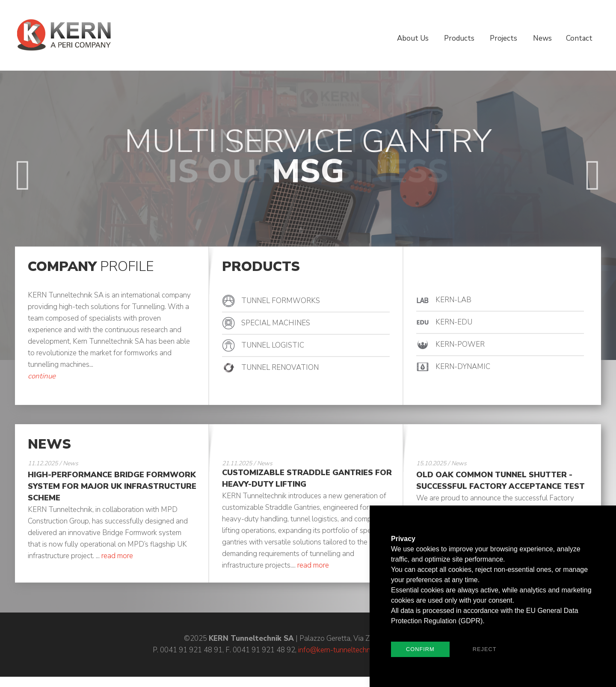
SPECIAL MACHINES (276, 323)
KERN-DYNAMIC (463, 367)
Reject (485, 649)
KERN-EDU (454, 322)
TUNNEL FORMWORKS (281, 301)
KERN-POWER (460, 344)
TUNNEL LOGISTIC (273, 345)
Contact (579, 38)
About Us (413, 38)
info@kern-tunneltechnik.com (344, 650)
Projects (503, 38)
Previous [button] (23, 164)
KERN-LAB (453, 300)
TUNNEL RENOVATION (280, 367)
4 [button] (329, 230)
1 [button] (287, 230)
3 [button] (315, 230)
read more (117, 556)
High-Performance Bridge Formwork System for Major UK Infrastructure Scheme (112, 486)
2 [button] (301, 230)
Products (459, 38)
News (542, 38)
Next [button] (593, 164)
